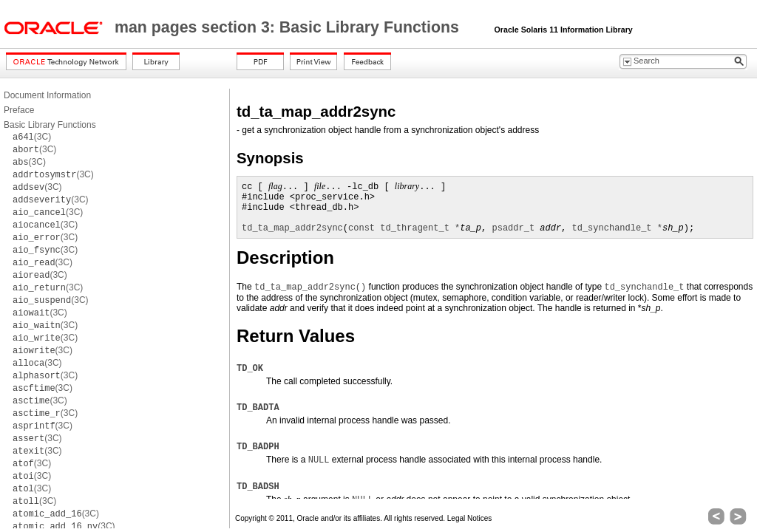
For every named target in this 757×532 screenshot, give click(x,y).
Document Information (47, 95)
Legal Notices (470, 518)
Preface (19, 110)
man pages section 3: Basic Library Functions (289, 27)
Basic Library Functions (50, 125)
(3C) (32, 137)
